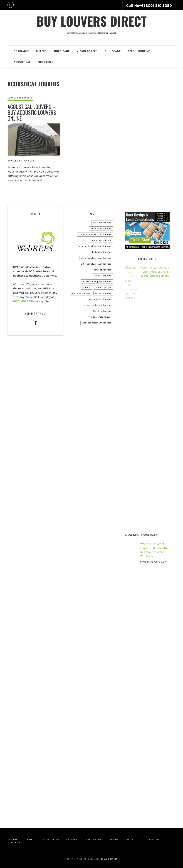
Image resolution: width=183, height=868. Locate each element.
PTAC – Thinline (139, 51)
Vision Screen (87, 51)
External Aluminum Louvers (96, 264)
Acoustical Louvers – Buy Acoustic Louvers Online (32, 112)
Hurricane (62, 51)
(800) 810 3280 (23, 301)
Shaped (42, 51)
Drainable (21, 51)
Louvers (86, 287)
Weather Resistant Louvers (97, 323)
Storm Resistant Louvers (98, 305)
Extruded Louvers (102, 270)
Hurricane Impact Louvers (97, 282)
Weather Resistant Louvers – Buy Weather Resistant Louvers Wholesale (155, 550)
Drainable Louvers (101, 252)
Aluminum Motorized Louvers (95, 234)
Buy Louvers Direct (91, 21)
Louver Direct (109, 859)
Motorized (46, 62)
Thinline (115, 840)
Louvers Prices (103, 287)
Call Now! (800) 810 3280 (149, 5)
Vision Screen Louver (100, 317)
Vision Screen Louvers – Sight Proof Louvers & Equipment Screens (155, 272)
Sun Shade (113, 51)
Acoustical (22, 62)
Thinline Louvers (102, 311)
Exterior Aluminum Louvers (96, 258)
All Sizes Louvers (102, 223)
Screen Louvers (103, 293)
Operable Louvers (81, 293)
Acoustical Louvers (20, 98)
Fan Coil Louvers (102, 276)
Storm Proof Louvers (100, 299)
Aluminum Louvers (101, 229)
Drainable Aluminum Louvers (95, 246)
